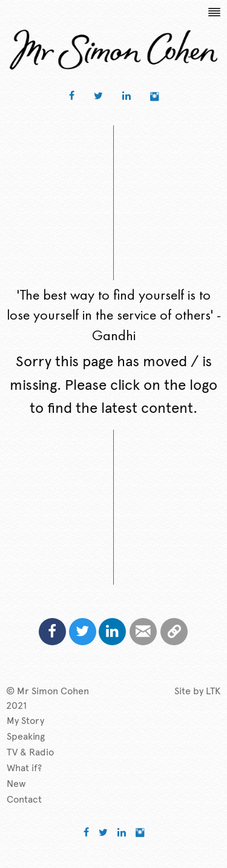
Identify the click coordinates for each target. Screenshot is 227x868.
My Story (25, 721)
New (16, 784)
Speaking (26, 736)
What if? (24, 768)
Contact (24, 799)
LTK (213, 691)
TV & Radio (30, 752)
